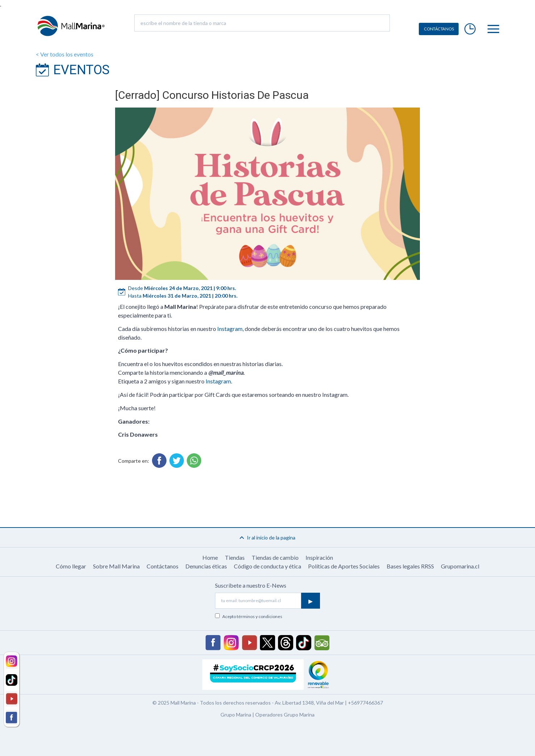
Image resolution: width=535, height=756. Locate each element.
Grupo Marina (236, 715)
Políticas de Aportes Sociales (344, 566)
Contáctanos (163, 566)
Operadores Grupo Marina (285, 715)
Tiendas (235, 557)
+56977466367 (365, 703)
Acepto (252, 616)
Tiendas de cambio (275, 557)
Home (210, 557)
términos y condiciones (260, 616)
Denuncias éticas (206, 566)
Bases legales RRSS (410, 566)
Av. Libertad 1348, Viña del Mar (309, 703)
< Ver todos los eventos (65, 54)
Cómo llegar (71, 566)
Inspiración (319, 557)
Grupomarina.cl (460, 566)
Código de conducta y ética (267, 566)
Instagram (230, 329)
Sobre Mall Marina (116, 566)
